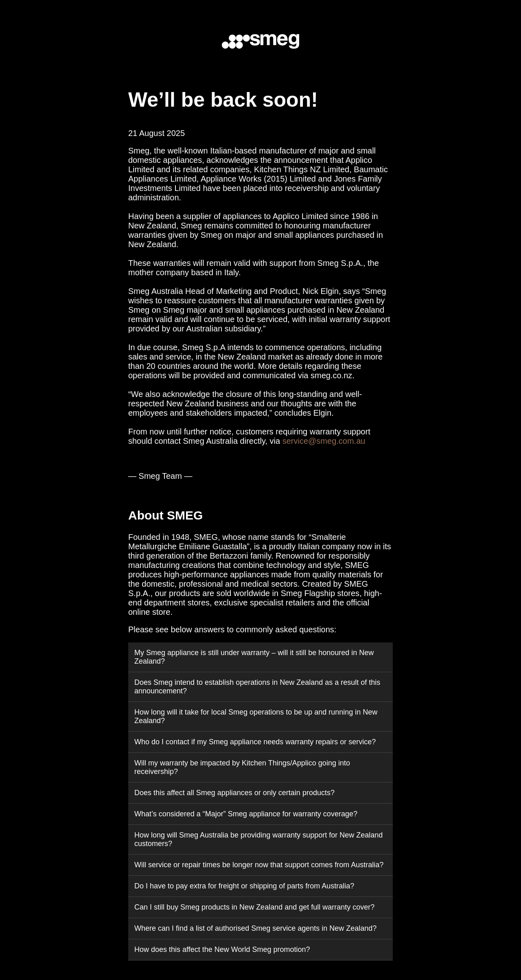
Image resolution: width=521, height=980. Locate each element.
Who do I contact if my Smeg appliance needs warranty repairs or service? (255, 742)
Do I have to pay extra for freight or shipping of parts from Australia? (244, 886)
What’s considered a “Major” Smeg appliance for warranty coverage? (246, 814)
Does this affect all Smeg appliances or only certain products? (234, 793)
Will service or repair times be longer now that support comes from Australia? (259, 865)
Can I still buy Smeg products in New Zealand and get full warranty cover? (254, 907)
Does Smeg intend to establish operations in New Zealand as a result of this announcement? (257, 687)
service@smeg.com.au (324, 441)
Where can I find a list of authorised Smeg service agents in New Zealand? (255, 928)
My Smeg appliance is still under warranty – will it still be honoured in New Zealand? (254, 657)
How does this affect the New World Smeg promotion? (222, 949)
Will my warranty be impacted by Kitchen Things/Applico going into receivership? (242, 767)
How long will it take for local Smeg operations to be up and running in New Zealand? (256, 716)
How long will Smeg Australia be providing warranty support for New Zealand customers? (258, 839)
